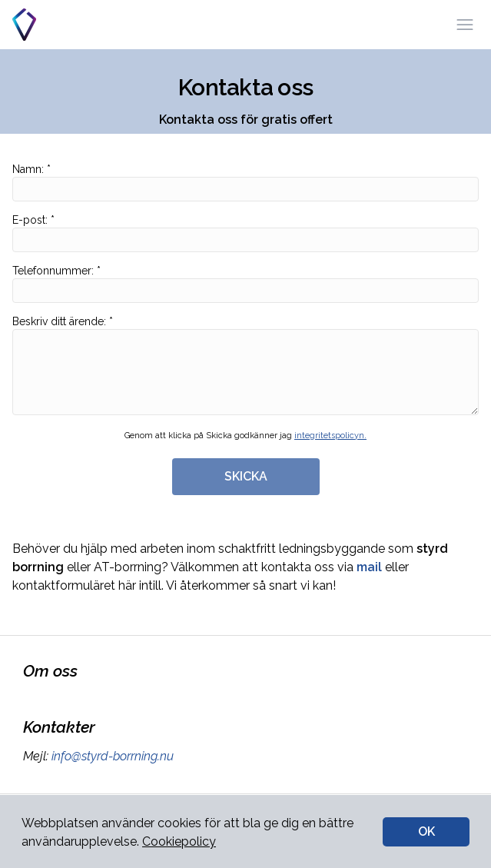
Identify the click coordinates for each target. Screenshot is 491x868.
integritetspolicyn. (330, 436)
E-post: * (245, 233)
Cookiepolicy (179, 841)
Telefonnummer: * (245, 284)
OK (426, 831)
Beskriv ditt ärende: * (245, 365)
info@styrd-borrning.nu (111, 756)
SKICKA (246, 476)
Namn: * (245, 182)
